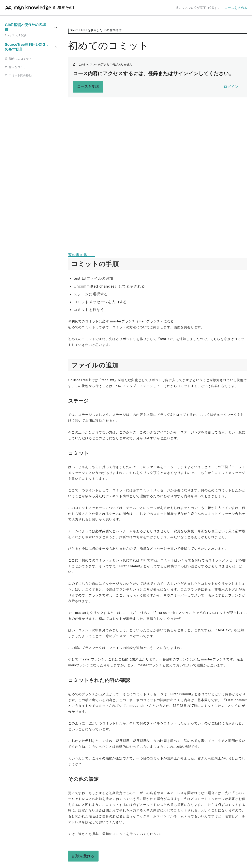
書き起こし (85, 255)
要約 (72, 255)
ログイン (231, 87)
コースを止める (236, 8)
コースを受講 (88, 86)
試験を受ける (83, 856)
